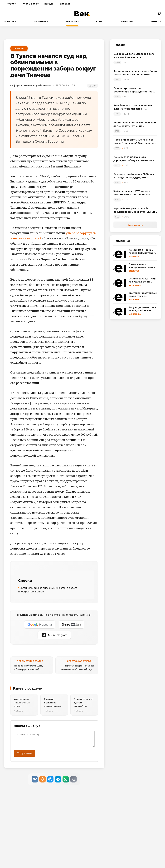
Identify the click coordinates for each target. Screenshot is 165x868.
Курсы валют (31, 4)
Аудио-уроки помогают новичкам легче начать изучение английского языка (135, 124)
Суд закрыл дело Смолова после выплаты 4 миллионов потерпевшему (134, 56)
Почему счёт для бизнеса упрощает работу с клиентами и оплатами (134, 159)
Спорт (100, 21)
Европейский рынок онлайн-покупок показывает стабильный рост (134, 210)
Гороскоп (65, 4)
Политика (10, 21)
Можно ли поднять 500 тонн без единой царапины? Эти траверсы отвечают (134, 142)
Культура (127, 21)
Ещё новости (135, 225)
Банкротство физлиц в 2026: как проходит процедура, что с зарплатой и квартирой (134, 176)
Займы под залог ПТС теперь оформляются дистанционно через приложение (132, 193)
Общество (72, 21)
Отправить (24, 753)
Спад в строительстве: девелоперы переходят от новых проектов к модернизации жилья (134, 90)
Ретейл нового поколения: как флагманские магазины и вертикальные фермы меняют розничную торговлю (133, 107)
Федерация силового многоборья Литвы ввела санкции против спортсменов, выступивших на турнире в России (135, 73)
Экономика (41, 21)
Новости (12, 4)
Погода (49, 4)
